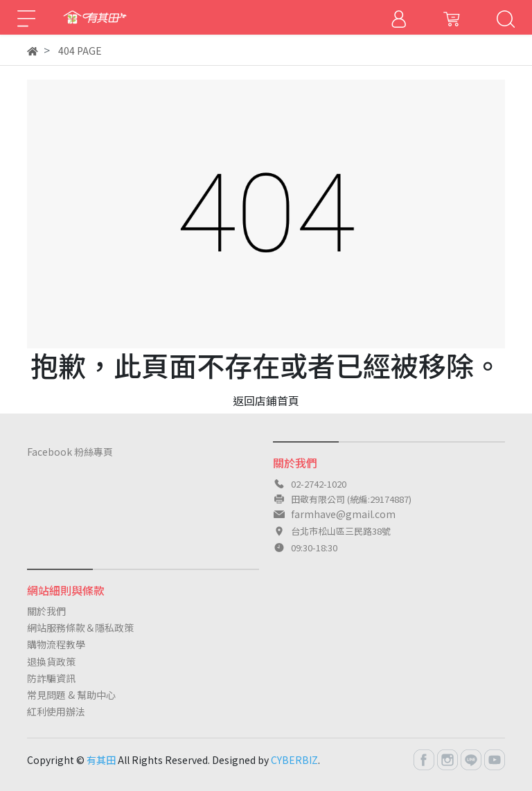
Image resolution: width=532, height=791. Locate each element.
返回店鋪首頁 (266, 400)
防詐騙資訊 (51, 678)
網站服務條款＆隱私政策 (80, 628)
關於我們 (46, 611)
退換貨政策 (51, 661)
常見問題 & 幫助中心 (71, 695)
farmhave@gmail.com (343, 514)
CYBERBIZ (294, 760)
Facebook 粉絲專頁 (70, 452)
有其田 (101, 760)
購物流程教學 (56, 644)
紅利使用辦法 (56, 711)
